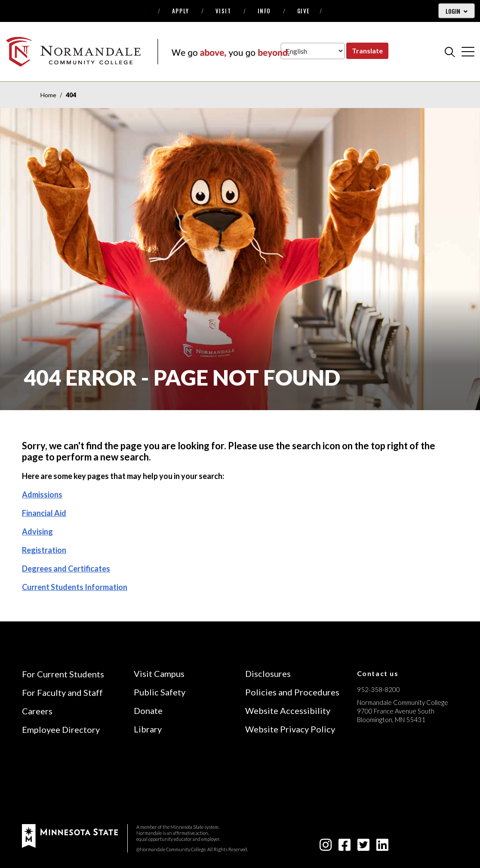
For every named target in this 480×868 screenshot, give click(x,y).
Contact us (378, 673)
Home (48, 95)
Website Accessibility (288, 710)
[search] (450, 52)
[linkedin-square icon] (382, 847)
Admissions (42, 494)
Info (264, 11)
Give (304, 11)
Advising (37, 531)
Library (148, 729)
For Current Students (63, 674)
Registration (44, 550)
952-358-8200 (378, 689)
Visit (223, 11)
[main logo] (148, 51)
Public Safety (160, 692)
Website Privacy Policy (290, 729)
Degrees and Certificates (66, 568)
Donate (148, 710)
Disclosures (268, 673)
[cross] (468, 52)
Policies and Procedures (292, 692)
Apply (181, 11)
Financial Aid (44, 513)
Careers (37, 711)
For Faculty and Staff (62, 692)
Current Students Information (75, 587)
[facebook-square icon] (345, 847)
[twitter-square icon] (363, 847)
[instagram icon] (326, 847)
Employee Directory (61, 729)
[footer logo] (70, 835)
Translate (367, 51)
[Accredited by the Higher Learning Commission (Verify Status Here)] (389, 781)
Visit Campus (159, 673)
